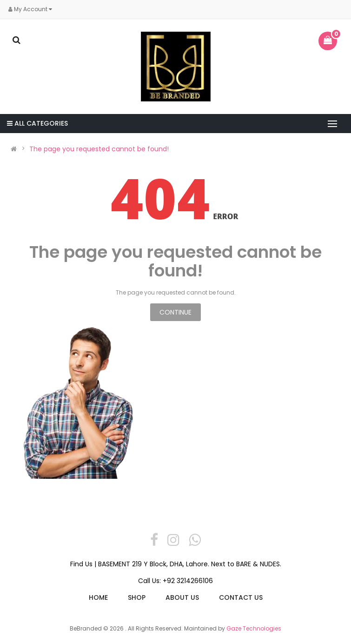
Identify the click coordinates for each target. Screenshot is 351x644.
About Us (182, 597)
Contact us (241, 597)
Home (98, 597)
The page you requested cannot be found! (99, 149)
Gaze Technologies (254, 628)
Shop (137, 597)
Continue (175, 312)
